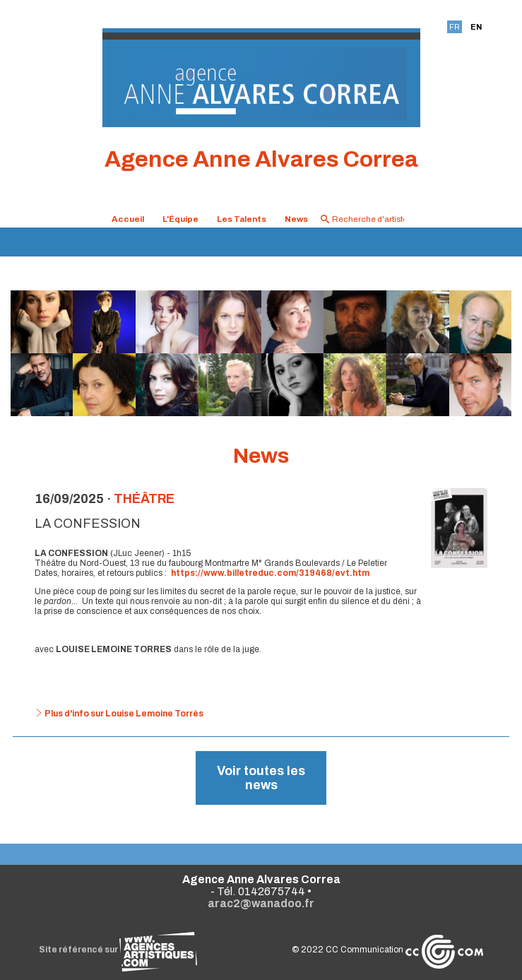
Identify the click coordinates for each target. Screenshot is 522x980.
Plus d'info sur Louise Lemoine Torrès (119, 714)
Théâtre (144, 499)
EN (476, 27)
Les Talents (242, 219)
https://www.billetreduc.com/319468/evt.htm (270, 573)
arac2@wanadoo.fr (261, 903)
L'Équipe (180, 219)
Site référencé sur (118, 950)
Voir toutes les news (261, 778)
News (296, 219)
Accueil (128, 219)
